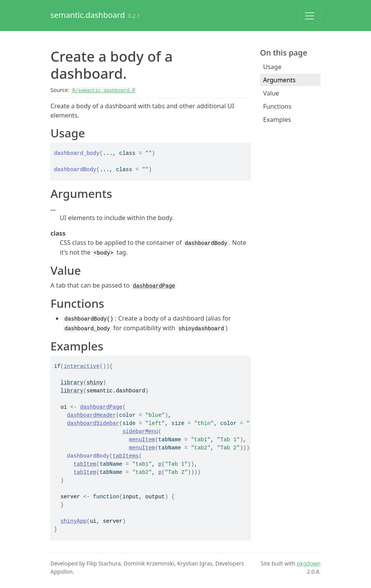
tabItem (85, 464)
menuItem (142, 440)
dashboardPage (154, 286)
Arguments (279, 80)
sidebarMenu (140, 432)
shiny (95, 383)
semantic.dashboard (88, 15)
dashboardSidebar (93, 423)
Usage (272, 67)
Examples (277, 120)
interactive (81, 366)
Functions (277, 106)
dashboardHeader (92, 415)
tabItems (126, 456)
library (72, 383)
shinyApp (74, 521)
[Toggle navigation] (310, 16)
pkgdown (309, 563)
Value (271, 93)
